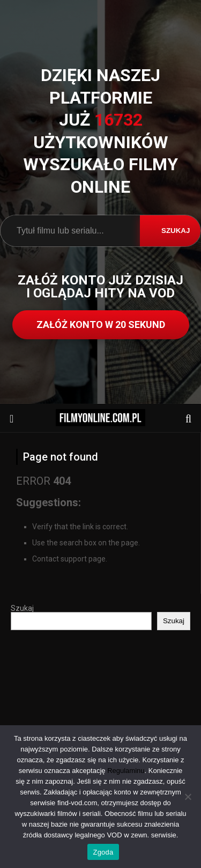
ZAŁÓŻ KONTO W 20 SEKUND (101, 324)
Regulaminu (126, 771)
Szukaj (22, 608)
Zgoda (103, 852)
